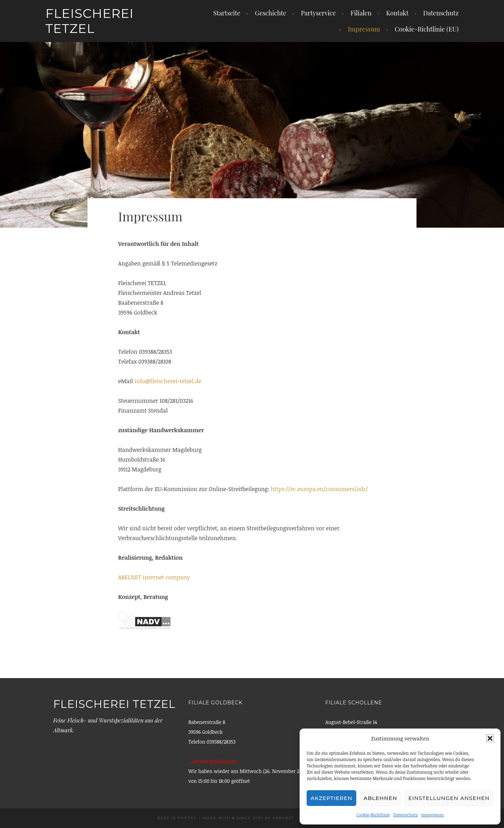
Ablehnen (380, 798)
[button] (490, 738)
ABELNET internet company (154, 577)
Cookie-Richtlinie (373, 815)
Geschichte (271, 13)
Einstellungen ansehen (449, 798)
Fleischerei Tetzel (90, 21)
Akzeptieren (331, 798)
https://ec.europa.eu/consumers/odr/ (319, 489)
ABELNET (283, 818)
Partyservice (318, 13)
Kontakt (397, 13)
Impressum (433, 815)
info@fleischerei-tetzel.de (168, 381)
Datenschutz (406, 815)
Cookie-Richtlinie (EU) (427, 29)
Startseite (227, 13)
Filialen (361, 13)
